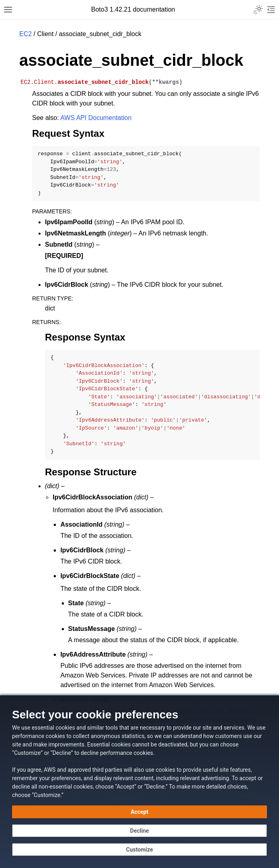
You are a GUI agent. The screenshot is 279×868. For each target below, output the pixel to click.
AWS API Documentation (96, 118)
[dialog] (139, 782)
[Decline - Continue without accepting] (139, 831)
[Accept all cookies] (139, 812)
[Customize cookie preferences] (139, 850)
